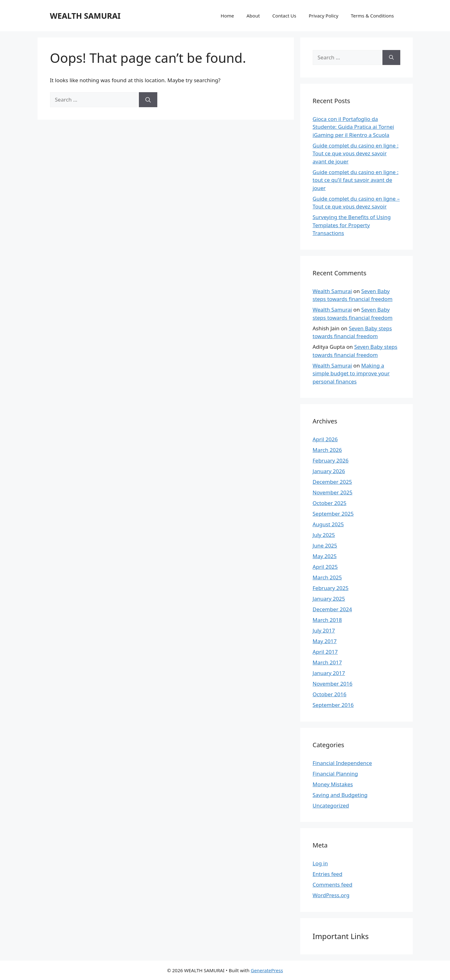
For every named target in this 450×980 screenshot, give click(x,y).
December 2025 (332, 482)
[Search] (148, 100)
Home (228, 16)
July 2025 (324, 535)
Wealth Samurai (332, 291)
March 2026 (327, 450)
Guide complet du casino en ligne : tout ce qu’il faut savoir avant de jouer (356, 180)
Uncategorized (331, 805)
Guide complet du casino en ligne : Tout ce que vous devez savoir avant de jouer (356, 153)
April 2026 (325, 439)
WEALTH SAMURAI (85, 16)
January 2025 (329, 599)
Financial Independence (342, 763)
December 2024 (332, 609)
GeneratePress (267, 970)
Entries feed (328, 874)
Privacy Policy (324, 16)
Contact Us (284, 16)
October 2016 (330, 694)
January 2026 (329, 471)
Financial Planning (335, 774)
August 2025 (328, 524)
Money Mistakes (333, 784)
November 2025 (333, 492)
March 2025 (327, 577)
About (253, 16)
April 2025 (325, 567)
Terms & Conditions (372, 16)
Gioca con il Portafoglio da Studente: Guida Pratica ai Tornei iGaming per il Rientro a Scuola (353, 127)
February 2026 (331, 460)
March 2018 (327, 620)
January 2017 (329, 673)
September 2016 (333, 705)
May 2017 (325, 641)
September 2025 (333, 514)
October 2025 (330, 503)
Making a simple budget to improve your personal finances (351, 373)
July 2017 (324, 630)
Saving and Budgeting (340, 795)
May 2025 (325, 556)
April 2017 (325, 652)
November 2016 (333, 684)
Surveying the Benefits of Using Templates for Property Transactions (352, 225)
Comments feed (333, 885)
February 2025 (331, 588)
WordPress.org (331, 895)
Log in (320, 863)
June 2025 (325, 545)
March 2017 (327, 662)
